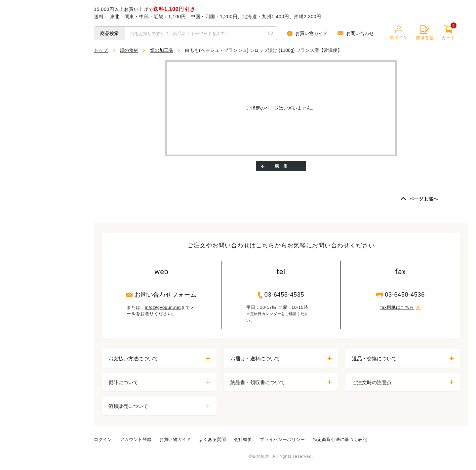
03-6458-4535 (281, 295)
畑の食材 (129, 50)
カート (448, 33)
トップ (101, 50)
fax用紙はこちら (401, 307)
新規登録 (425, 33)
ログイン (399, 33)
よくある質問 (213, 439)
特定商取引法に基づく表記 (340, 439)
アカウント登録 (136, 439)
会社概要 (243, 439)
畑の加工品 (162, 50)
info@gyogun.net (163, 307)
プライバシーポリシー (282, 439)
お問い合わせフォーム (161, 295)
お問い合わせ (356, 33)
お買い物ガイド (307, 34)
